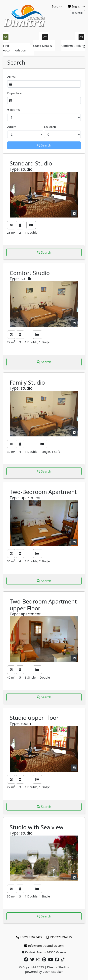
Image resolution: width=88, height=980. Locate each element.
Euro (57, 6)
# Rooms (13, 110)
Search (44, 145)
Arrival (12, 76)
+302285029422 (29, 937)
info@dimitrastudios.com (44, 945)
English (76, 6)
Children (50, 127)
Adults (12, 127)
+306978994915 (59, 937)
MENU (77, 13)
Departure (14, 93)
